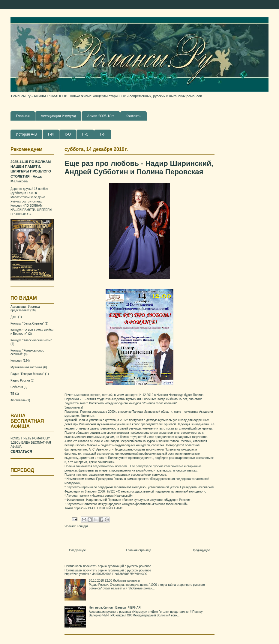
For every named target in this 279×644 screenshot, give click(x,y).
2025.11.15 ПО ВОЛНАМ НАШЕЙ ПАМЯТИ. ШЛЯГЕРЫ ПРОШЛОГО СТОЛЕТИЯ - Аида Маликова (31, 171)
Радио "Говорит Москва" (27, 374)
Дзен (14, 317)
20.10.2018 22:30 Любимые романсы (114, 581)
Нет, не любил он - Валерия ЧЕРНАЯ (115, 608)
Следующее (77, 550)
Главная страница (139, 550)
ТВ (12, 394)
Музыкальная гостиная (26, 367)
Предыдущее (201, 550)
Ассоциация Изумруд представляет (25, 309)
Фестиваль (18, 400)
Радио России (20, 380)
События (17, 387)
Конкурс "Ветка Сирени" (27, 323)
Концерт (82, 526)
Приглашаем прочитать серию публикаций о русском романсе (108, 566)
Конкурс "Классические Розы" (31, 340)
